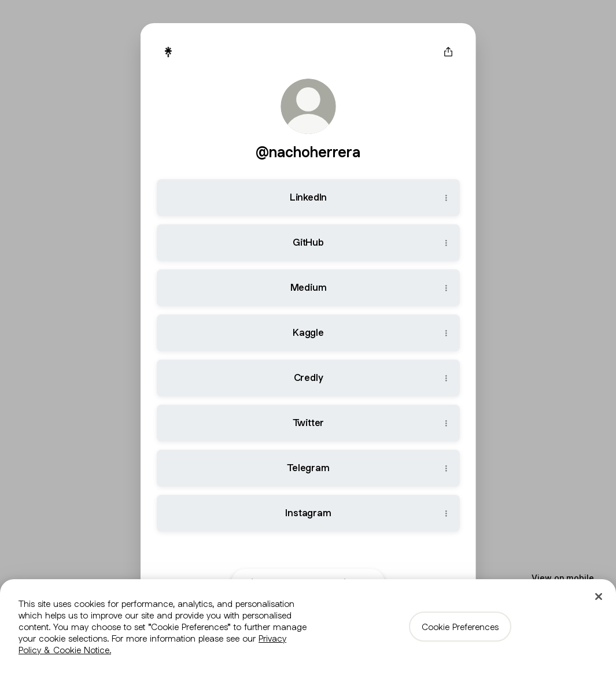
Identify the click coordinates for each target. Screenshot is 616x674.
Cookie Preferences (460, 627)
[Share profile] (448, 52)
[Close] (599, 597)
